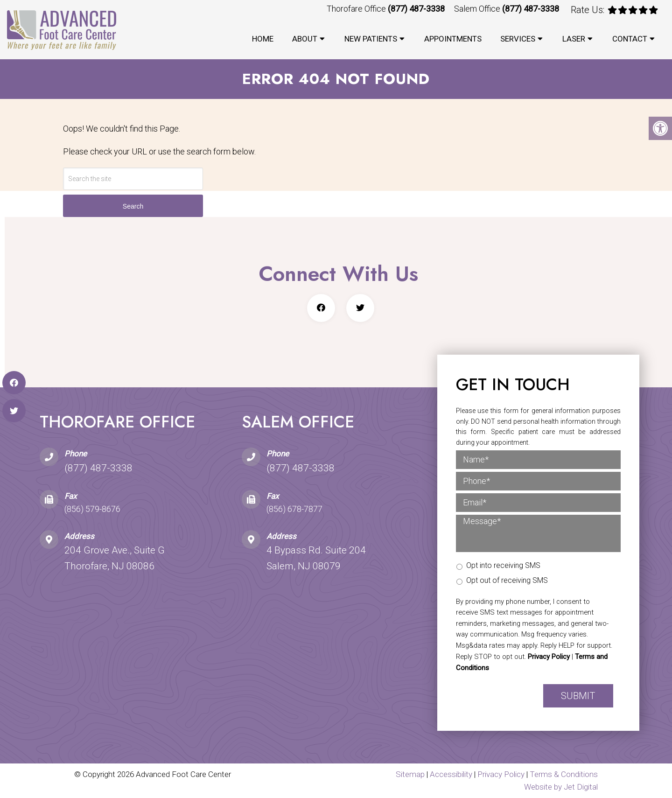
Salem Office (478, 9)
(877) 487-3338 (416, 9)
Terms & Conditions (564, 774)
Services (518, 39)
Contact (630, 39)
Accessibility (451, 774)
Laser (574, 39)
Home (263, 39)
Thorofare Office (357, 9)
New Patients (371, 39)
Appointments (453, 39)
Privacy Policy (549, 657)
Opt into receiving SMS (503, 565)
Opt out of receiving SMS (507, 580)
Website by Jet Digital (561, 787)
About (305, 39)
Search (133, 206)
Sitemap (410, 774)
